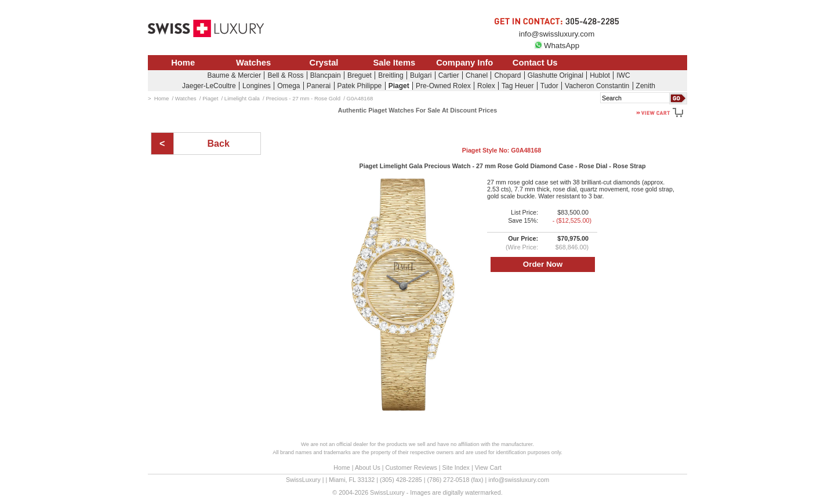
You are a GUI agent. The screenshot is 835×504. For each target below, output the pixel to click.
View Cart (488, 467)
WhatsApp (557, 46)
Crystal (324, 63)
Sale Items (394, 63)
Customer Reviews (411, 467)
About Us (368, 467)
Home (183, 63)
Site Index (456, 467)
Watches (253, 63)
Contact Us (535, 63)
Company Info (464, 63)
